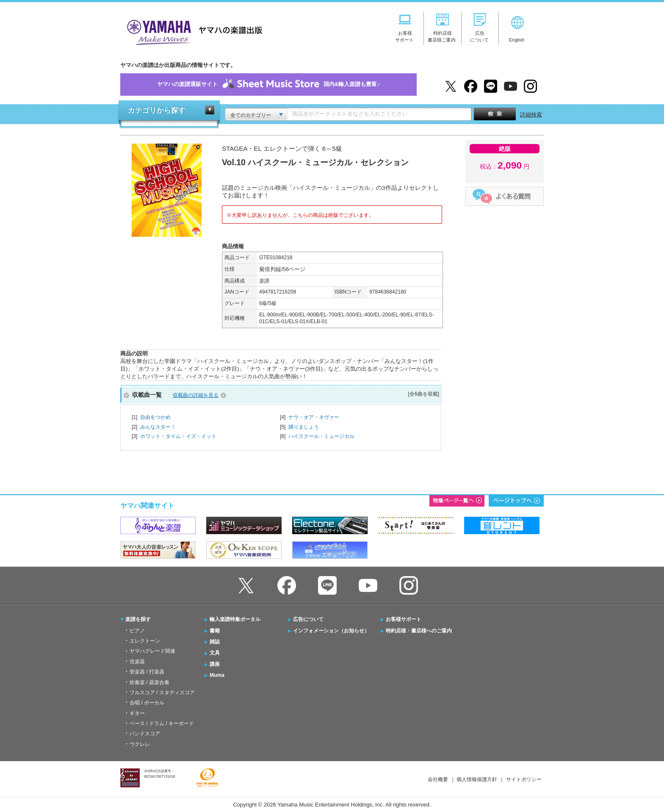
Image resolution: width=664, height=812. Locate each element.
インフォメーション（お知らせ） (331, 631)
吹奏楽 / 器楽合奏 (149, 682)
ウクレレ (140, 744)
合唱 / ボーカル (147, 703)
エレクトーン (145, 641)
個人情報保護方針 (477, 779)
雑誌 (215, 642)
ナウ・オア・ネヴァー (314, 417)
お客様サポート (404, 619)
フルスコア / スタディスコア (162, 693)
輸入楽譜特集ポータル (235, 619)
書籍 (215, 631)
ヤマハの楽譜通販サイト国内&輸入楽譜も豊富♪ (268, 85)
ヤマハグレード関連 (152, 651)
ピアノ (137, 631)
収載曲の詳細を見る (196, 395)
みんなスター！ (158, 427)
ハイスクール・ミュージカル (321, 436)
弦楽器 (137, 662)
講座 (215, 664)
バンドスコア (145, 734)
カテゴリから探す (157, 110)
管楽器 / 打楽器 (147, 672)
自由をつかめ (155, 417)
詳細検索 (531, 115)
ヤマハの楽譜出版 (192, 31)
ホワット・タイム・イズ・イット (178, 436)
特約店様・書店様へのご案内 (419, 631)
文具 (215, 653)
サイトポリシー (524, 779)
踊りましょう (304, 427)
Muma (217, 675)
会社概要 (438, 779)
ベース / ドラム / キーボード (162, 723)
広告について (308, 619)
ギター (137, 713)
